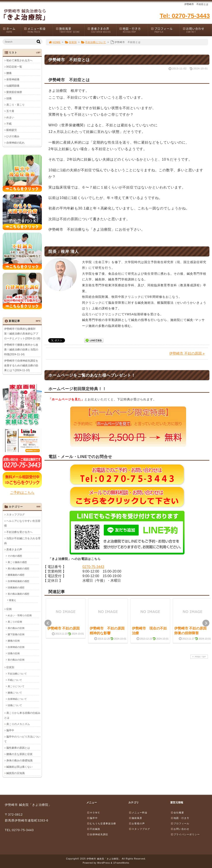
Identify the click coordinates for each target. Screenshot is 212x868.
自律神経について (17, 699)
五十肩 (10, 111)
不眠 (9, 124)
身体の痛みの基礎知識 (19, 760)
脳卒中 (10, 730)
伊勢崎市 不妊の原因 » (187, 353)
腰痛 (9, 73)
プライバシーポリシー (185, 834)
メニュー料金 (38, 30)
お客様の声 (137, 823)
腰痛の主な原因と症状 (19, 754)
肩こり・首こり (15, 105)
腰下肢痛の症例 (16, 634)
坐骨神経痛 (13, 79)
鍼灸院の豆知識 (15, 773)
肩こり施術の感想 (17, 562)
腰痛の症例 (14, 641)
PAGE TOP (199, 657)
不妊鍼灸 (94, 829)
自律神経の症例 (16, 647)
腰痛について (15, 693)
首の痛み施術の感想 (18, 594)
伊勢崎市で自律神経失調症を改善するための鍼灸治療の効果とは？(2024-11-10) (21, 365)
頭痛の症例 (14, 653)
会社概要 (177, 813)
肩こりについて (16, 686)
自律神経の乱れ (15, 143)
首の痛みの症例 (16, 660)
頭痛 (9, 98)
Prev (48, 623)
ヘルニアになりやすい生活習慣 (22, 523)
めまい (10, 117)
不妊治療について (94, 42)
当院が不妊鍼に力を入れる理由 (22, 541)
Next (206, 623)
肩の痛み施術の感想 (18, 568)
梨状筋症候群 (14, 92)
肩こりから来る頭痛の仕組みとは (22, 715)
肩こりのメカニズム (18, 724)
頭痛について (15, 705)
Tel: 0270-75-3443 (185, 16)
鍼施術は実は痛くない (19, 767)
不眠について (15, 680)
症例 (9, 609)
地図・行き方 (134, 30)
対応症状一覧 (14, 67)
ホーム (12, 30)
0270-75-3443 (93, 567)
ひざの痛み (13, 136)
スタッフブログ (15, 515)
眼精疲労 (12, 130)
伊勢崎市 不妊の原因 (63, 628)
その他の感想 (15, 556)
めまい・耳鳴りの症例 (20, 615)
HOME (55, 42)
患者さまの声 (102, 30)
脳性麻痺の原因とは (18, 748)
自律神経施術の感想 (18, 581)
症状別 (71, 42)
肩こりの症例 (15, 622)
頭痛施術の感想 (16, 587)
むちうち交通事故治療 (101, 823)
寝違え (13, 600)
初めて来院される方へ (19, 60)
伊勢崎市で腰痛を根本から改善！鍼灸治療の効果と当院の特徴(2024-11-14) (21, 350)
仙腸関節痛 (13, 86)
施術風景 (70, 30)
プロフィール (165, 30)
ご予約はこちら (22, 493)
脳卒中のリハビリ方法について (22, 739)
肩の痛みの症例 (16, 628)
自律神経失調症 (97, 834)
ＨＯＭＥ (94, 813)
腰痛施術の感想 (16, 575)
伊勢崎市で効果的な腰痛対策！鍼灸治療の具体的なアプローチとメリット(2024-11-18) (22, 334)
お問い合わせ (197, 30)
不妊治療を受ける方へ (19, 532)
